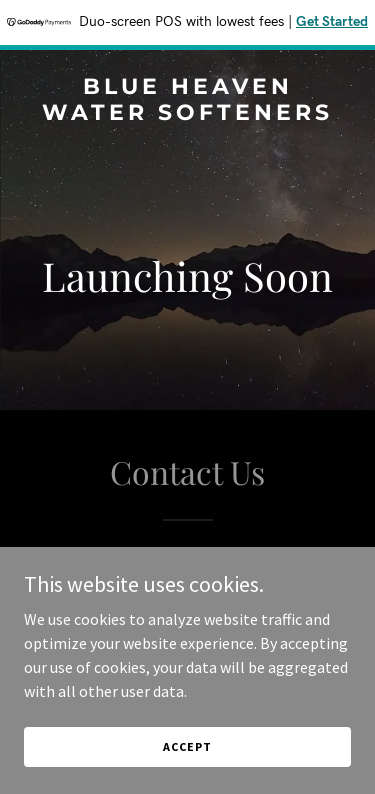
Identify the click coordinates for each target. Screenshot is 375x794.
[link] (187, 114)
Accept (187, 746)
